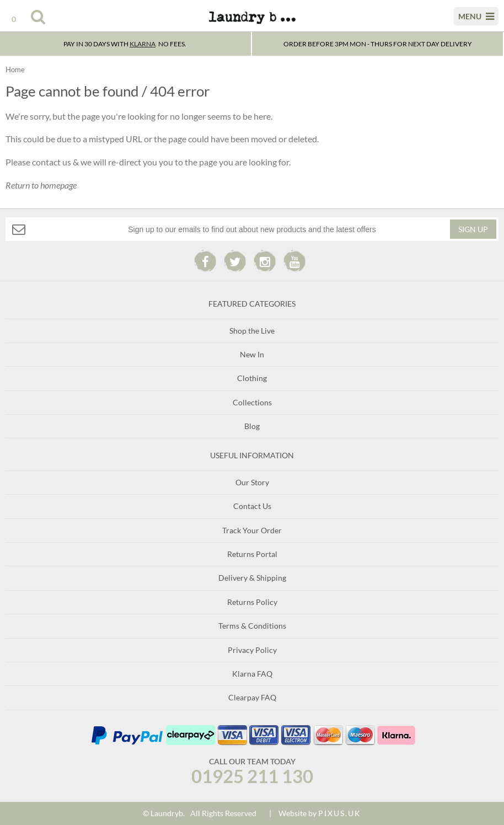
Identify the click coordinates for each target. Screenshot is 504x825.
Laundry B (252, 22)
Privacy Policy (252, 650)
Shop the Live (252, 331)
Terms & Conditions (252, 626)
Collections (252, 402)
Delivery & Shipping (252, 578)
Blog (252, 426)
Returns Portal (252, 554)
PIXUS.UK (340, 813)
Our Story (252, 482)
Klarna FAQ (252, 674)
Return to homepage (41, 185)
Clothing (252, 378)
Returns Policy (252, 602)
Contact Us (252, 506)
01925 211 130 (252, 776)
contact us (52, 162)
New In (252, 354)
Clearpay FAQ (252, 697)
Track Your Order (252, 530)
